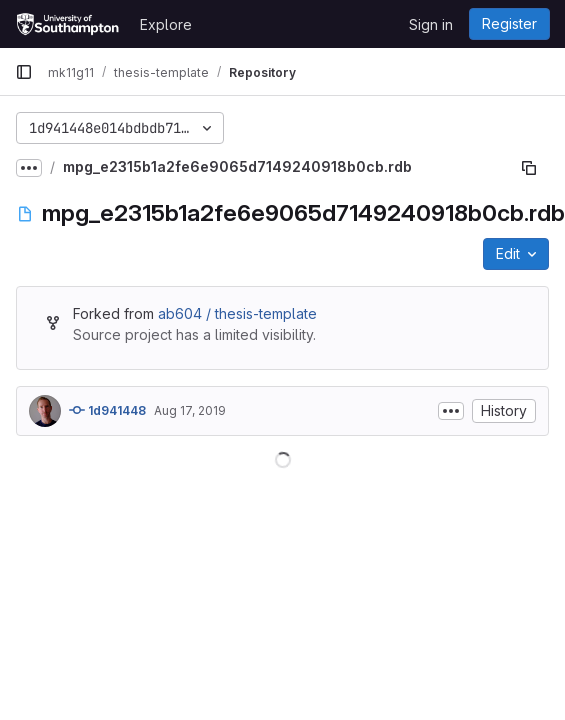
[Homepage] (67, 24)
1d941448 (107, 410)
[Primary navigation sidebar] (24, 72)
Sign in (431, 24)
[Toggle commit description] (451, 411)
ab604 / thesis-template (237, 313)
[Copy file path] (529, 168)
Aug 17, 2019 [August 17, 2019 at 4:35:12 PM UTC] (190, 410)
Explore (166, 24)
